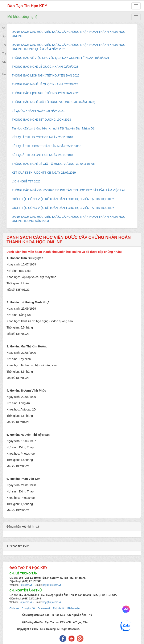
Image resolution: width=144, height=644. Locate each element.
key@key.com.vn (52, 585)
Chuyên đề (28, 608)
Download (44, 608)
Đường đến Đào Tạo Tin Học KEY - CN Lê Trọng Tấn (55, 622)
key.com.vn (26, 585)
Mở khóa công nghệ (22, 17)
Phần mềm (74, 608)
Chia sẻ (14, 608)
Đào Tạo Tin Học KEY (27, 6)
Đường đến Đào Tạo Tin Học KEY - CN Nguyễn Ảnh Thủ (57, 615)
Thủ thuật (59, 608)
